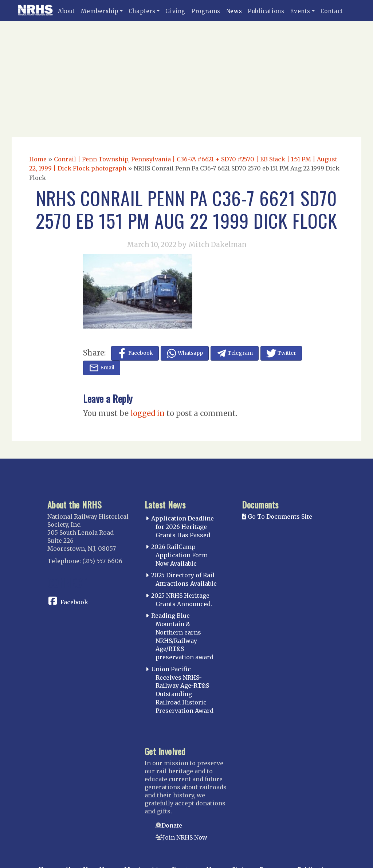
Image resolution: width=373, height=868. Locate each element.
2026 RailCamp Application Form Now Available (179, 555)
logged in (148, 413)
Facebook (74, 602)
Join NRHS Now (185, 837)
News (234, 11)
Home (38, 159)
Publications (266, 11)
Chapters (142, 11)
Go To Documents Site (277, 517)
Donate (172, 825)
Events (300, 11)
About (66, 11)
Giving (175, 11)
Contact (332, 11)
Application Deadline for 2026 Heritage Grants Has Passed (182, 527)
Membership (100, 11)
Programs (206, 11)
